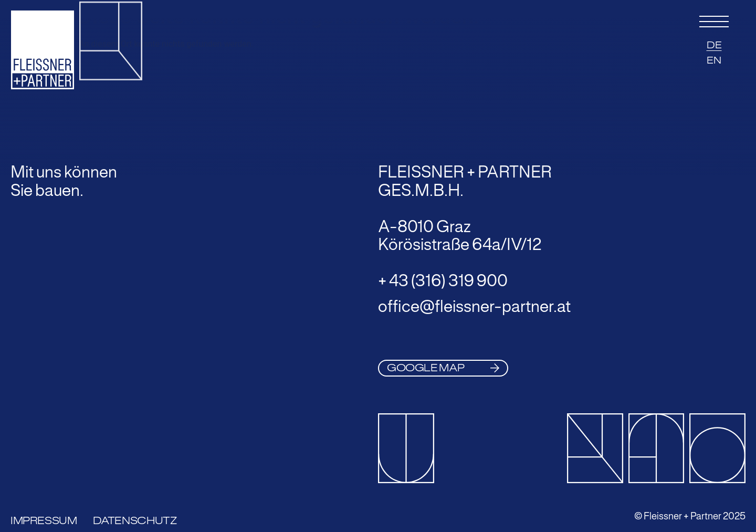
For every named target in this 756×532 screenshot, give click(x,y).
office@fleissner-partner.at (474, 306)
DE (714, 45)
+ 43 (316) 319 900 (443, 280)
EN (714, 60)
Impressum (44, 521)
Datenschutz (135, 521)
